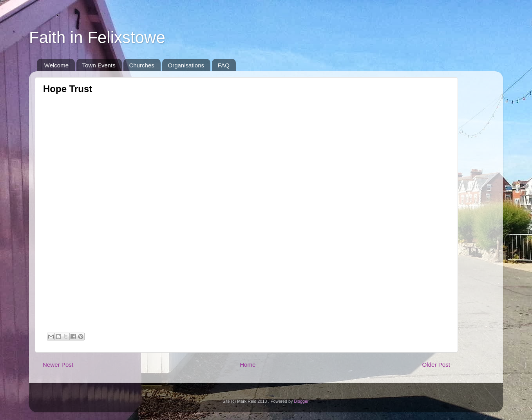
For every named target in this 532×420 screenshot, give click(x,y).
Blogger (301, 401)
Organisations (186, 65)
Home (248, 365)
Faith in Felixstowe (97, 37)
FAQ (224, 65)
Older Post (436, 365)
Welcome (56, 65)
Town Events (99, 65)
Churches (142, 65)
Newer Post (58, 365)
